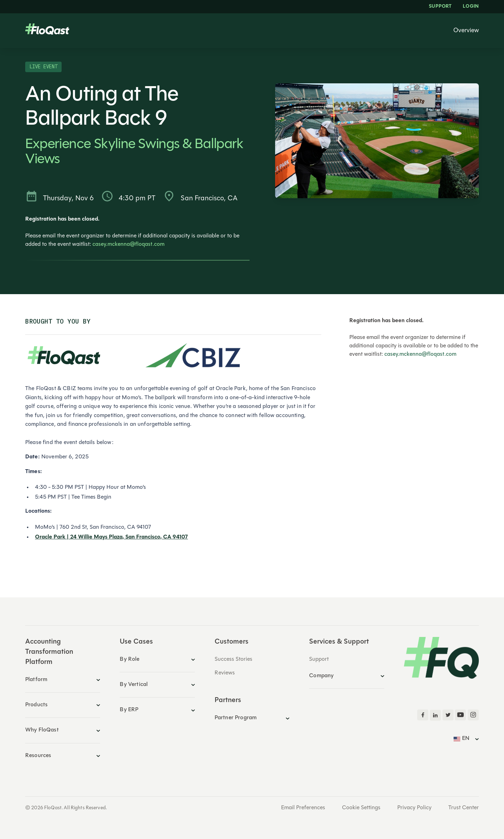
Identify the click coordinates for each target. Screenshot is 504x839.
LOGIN (471, 7)
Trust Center (464, 808)
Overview (466, 31)
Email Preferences (303, 808)
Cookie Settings (361, 808)
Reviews (225, 673)
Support (440, 7)
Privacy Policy (414, 808)
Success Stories (233, 659)
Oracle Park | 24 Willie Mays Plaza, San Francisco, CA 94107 (111, 537)
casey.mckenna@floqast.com (128, 244)
